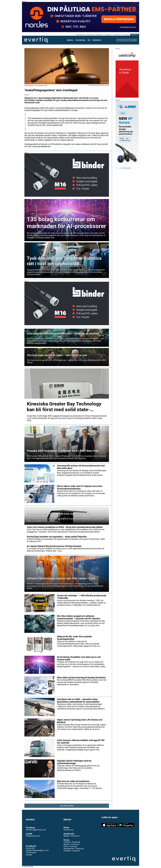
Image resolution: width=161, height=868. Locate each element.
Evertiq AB (36, 40)
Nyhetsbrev (97, 40)
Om (89, 40)
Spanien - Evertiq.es (71, 844)
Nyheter (70, 40)
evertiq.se (135, 35)
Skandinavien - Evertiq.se (74, 849)
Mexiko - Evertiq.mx (71, 836)
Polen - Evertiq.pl (70, 846)
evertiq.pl (126, 35)
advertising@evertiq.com (36, 830)
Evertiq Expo (80, 40)
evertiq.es (99, 35)
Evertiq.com (68, 830)
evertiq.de (90, 35)
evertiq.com (80, 35)
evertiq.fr (108, 35)
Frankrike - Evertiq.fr (72, 851)
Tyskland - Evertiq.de (72, 842)
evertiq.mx (117, 35)
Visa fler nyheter (67, 806)
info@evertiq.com (33, 836)
